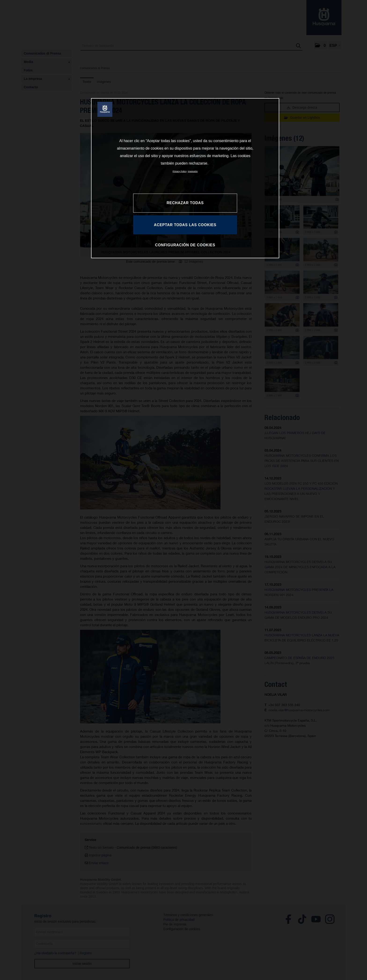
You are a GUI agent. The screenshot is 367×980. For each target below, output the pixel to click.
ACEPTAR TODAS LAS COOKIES (185, 225)
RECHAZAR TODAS (185, 203)
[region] (185, 178)
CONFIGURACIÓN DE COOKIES (185, 245)
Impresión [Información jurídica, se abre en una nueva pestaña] (193, 171)
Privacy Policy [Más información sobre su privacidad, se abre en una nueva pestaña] (180, 171)
